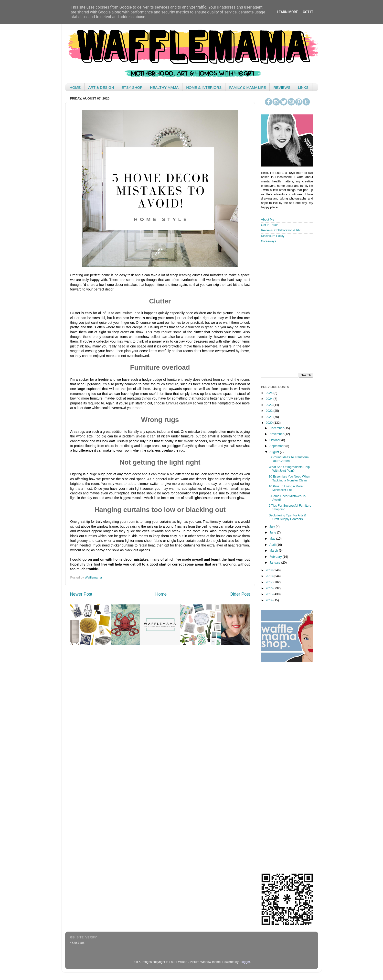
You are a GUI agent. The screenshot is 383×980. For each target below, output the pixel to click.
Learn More (287, 12)
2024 (270, 399)
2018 (270, 576)
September (277, 446)
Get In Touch (270, 225)
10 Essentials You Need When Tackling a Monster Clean (289, 478)
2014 (270, 600)
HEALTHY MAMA (164, 87)
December (277, 428)
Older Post (240, 594)
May (273, 539)
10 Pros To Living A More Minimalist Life (286, 488)
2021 (270, 417)
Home (161, 594)
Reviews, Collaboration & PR (281, 230)
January (275, 563)
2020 (270, 423)
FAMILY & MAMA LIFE (247, 87)
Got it (308, 12)
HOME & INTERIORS (204, 87)
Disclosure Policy (273, 236)
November (277, 434)
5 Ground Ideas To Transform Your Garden (289, 459)
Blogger (245, 962)
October (275, 440)
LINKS (303, 87)
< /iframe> (286, 308)
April (273, 545)
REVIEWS (282, 87)
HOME (75, 87)
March (274, 551)
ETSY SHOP (132, 87)
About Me (268, 220)
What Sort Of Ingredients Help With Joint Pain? (289, 469)
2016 (270, 588)
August (275, 452)
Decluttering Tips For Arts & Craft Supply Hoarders (287, 517)
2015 (270, 594)
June (273, 533)
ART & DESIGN (101, 87)
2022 (270, 411)
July (273, 527)
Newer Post (81, 594)
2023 (270, 405)
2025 (270, 393)
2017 (270, 582)
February (276, 557)
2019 (270, 570)
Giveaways (269, 241)
